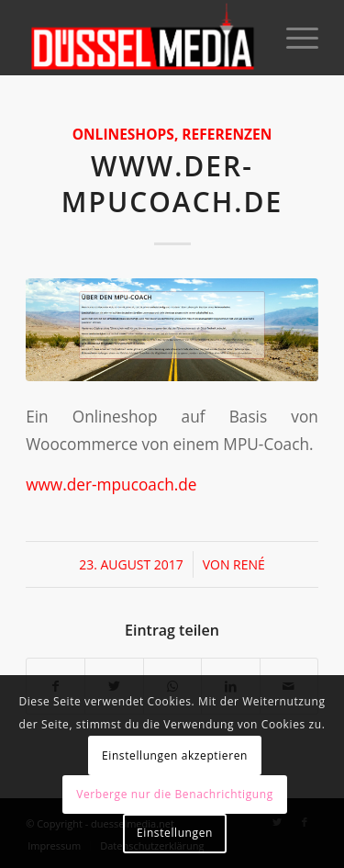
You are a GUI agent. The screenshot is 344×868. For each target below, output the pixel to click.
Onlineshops (123, 134)
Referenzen (227, 134)
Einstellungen (175, 833)
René (249, 564)
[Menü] (293, 38)
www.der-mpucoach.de (172, 184)
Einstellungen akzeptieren (175, 755)
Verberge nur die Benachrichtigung (175, 794)
